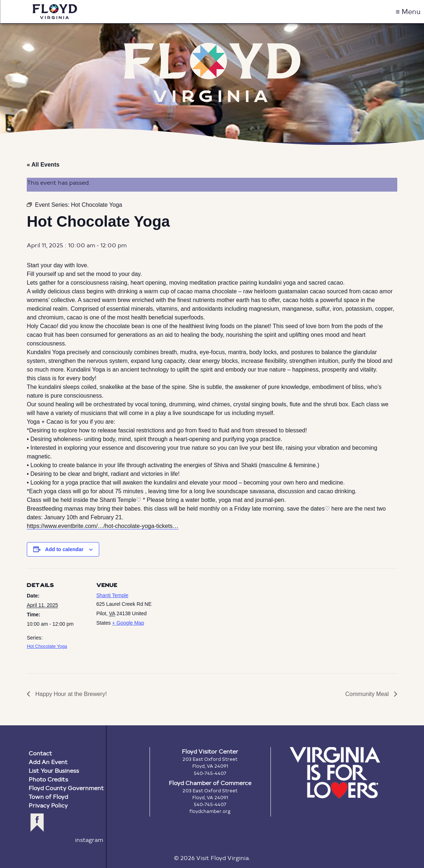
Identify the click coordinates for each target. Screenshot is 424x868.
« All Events (43, 165)
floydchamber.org (210, 811)
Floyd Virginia (212, 72)
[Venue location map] (204, 618)
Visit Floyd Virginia (55, 12)
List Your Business (54, 770)
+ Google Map (128, 623)
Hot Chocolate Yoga (47, 646)
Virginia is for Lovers (335, 773)
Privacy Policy (48, 805)
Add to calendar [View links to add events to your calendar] (64, 549)
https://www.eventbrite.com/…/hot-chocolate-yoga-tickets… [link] (103, 526)
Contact (40, 753)
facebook (37, 823)
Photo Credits (48, 779)
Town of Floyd (48, 796)
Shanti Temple (112, 595)
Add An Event (48, 762)
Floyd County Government (66, 788)
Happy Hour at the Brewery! (70, 694)
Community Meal (368, 694)
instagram (89, 840)
